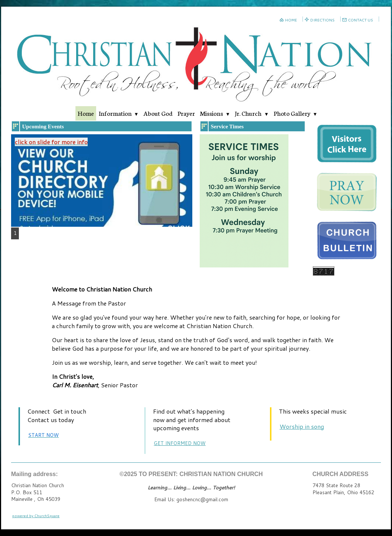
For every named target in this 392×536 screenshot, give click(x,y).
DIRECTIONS (322, 20)
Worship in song (302, 426)
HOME (291, 20)
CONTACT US (361, 20)
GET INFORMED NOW (180, 443)
